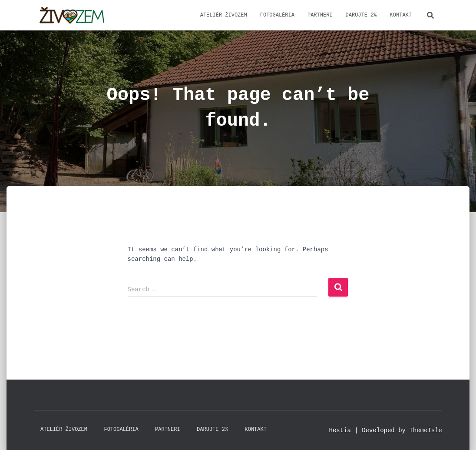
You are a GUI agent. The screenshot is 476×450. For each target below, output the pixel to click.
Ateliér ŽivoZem (224, 15)
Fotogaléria (277, 15)
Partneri (320, 15)
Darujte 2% (361, 15)
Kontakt (401, 15)
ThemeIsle (426, 430)
